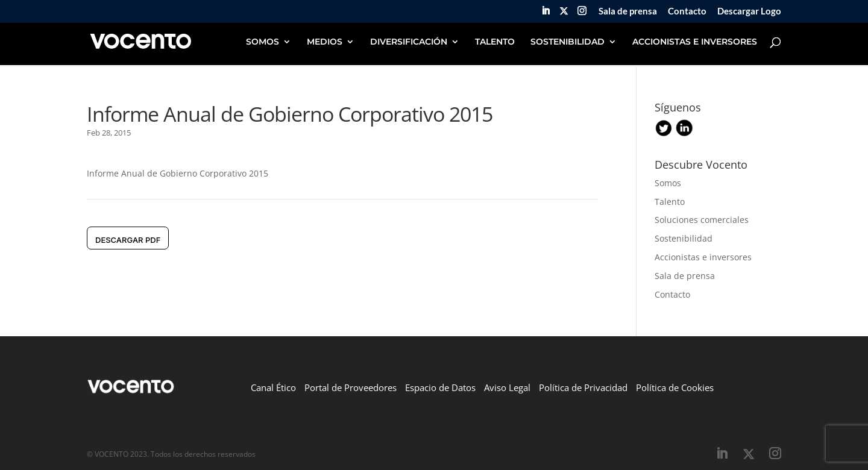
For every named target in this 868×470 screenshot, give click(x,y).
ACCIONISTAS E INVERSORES (695, 42)
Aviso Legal (507, 387)
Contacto (687, 11)
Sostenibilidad (684, 238)
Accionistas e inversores (703, 257)
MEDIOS (325, 42)
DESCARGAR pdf (128, 240)
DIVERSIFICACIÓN (409, 42)
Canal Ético (273, 387)
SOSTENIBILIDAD (568, 42)
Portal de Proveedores (351, 387)
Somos (668, 183)
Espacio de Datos (440, 387)
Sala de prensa (628, 11)
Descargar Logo (749, 11)
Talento (670, 202)
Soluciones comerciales (702, 220)
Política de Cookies (675, 387)
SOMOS (263, 42)
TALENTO (495, 42)
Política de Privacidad (583, 387)
